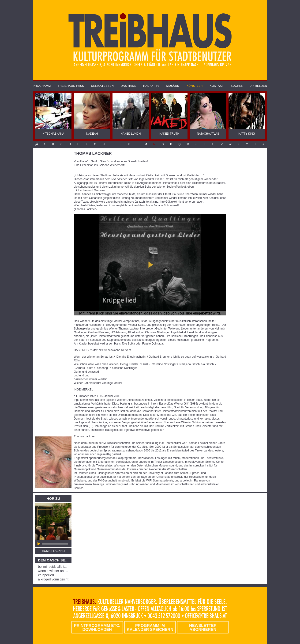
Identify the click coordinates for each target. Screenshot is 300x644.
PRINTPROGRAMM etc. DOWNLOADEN (97, 628)
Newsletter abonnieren (203, 628)
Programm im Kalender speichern (150, 628)
